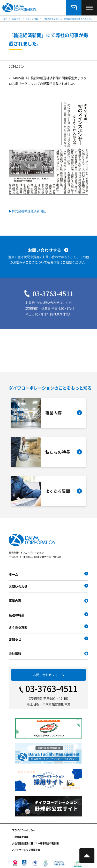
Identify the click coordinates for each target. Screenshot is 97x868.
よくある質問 (18, 627)
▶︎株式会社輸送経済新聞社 (27, 211)
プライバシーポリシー (24, 830)
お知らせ (15, 639)
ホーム (13, 574)
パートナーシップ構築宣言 (26, 850)
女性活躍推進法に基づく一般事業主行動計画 (35, 843)
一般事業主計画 (20, 837)
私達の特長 (17, 615)
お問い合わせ (18, 586)
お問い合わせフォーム (49, 675)
